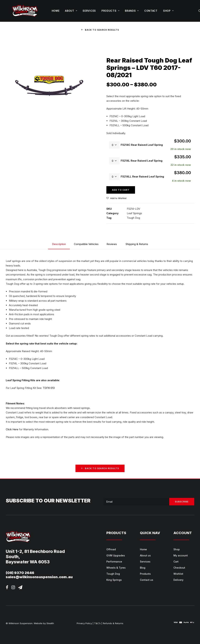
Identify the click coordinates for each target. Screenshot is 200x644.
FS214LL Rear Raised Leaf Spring (142, 176)
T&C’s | (98, 623)
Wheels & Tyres (116, 567)
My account (181, 555)
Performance (114, 561)
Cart (176, 561)
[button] (7, 588)
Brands (132, 11)
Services (89, 11)
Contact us (147, 580)
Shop (168, 11)
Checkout (179, 567)
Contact (151, 11)
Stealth (50, 623)
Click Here (12, 429)
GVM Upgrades (116, 555)
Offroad (111, 549)
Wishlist (178, 574)
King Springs (114, 580)
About (71, 11)
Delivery (178, 580)
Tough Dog (133, 218)
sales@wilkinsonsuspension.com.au (39, 577)
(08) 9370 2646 (20, 573)
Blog (143, 567)
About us (145, 555)
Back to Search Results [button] (100, 30)
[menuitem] (56, 11)
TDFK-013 (49, 388)
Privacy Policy (84, 623)
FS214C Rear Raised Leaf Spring (142, 145)
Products (110, 11)
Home (56, 11)
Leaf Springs (134, 213)
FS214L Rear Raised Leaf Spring (142, 161)
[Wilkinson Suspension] (25, 11)
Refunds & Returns (113, 623)
